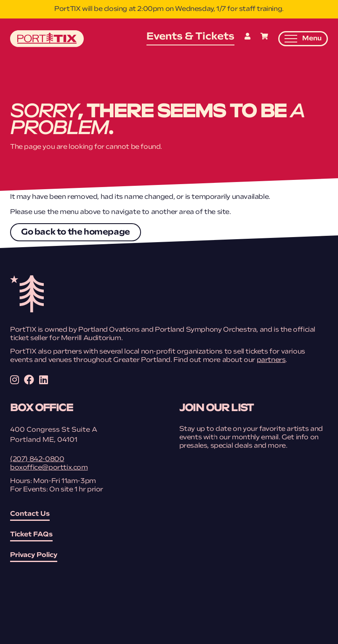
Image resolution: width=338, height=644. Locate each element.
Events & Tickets (190, 37)
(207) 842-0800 (37, 459)
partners (271, 360)
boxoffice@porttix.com (49, 468)
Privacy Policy (34, 555)
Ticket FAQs (31, 535)
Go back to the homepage (76, 232)
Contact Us (30, 514)
